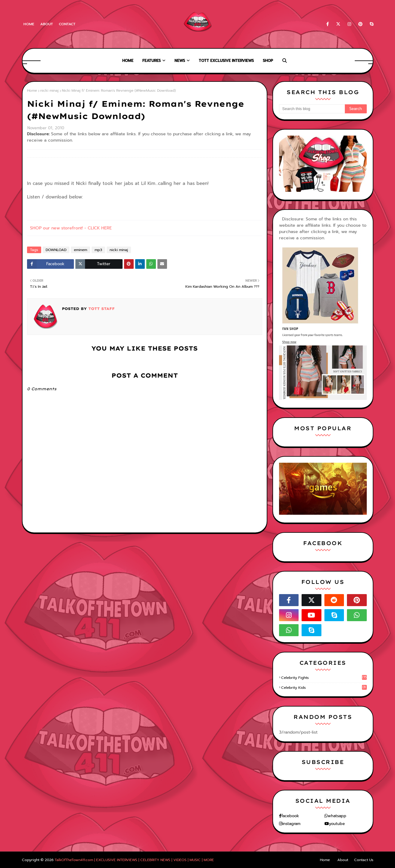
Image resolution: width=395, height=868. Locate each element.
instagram (291, 824)
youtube (337, 824)
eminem (81, 250)
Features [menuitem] (152, 61)
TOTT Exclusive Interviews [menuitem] (226, 61)
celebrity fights (324, 678)
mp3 (98, 250)
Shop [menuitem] (268, 61)
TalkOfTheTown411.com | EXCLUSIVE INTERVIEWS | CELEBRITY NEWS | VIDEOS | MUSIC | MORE (134, 860)
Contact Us (364, 860)
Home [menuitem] (128, 61)
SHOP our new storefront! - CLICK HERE (71, 228)
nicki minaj (49, 90)
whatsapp (337, 816)
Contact (67, 24)
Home (29, 24)
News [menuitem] (180, 61)
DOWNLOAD (56, 250)
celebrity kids (324, 688)
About (47, 24)
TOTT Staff (101, 309)
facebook (290, 816)
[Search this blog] (312, 109)
